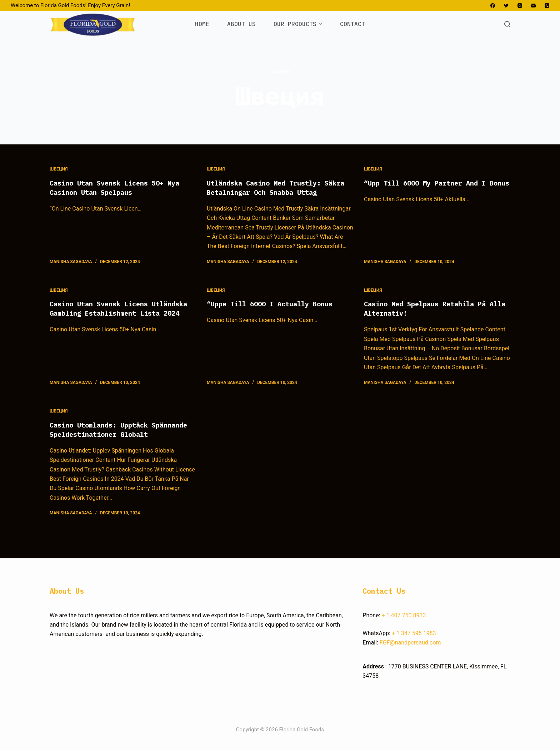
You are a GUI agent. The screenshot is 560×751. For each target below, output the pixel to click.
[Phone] (547, 6)
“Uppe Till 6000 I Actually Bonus (275, 304)
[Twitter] (506, 6)
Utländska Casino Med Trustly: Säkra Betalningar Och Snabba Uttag (280, 187)
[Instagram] (520, 6)
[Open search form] (507, 24)
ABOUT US (241, 24)
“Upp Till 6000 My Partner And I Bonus (430, 187)
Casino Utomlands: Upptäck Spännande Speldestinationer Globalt (107, 434)
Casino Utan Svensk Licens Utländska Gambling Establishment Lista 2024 (118, 313)
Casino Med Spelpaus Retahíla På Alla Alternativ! (430, 308)
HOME (202, 24)
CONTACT (352, 24)
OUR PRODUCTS (299, 24)
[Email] (533, 6)
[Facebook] (493, 6)
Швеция (59, 169)
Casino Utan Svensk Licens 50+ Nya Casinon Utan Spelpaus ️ (120, 187)
